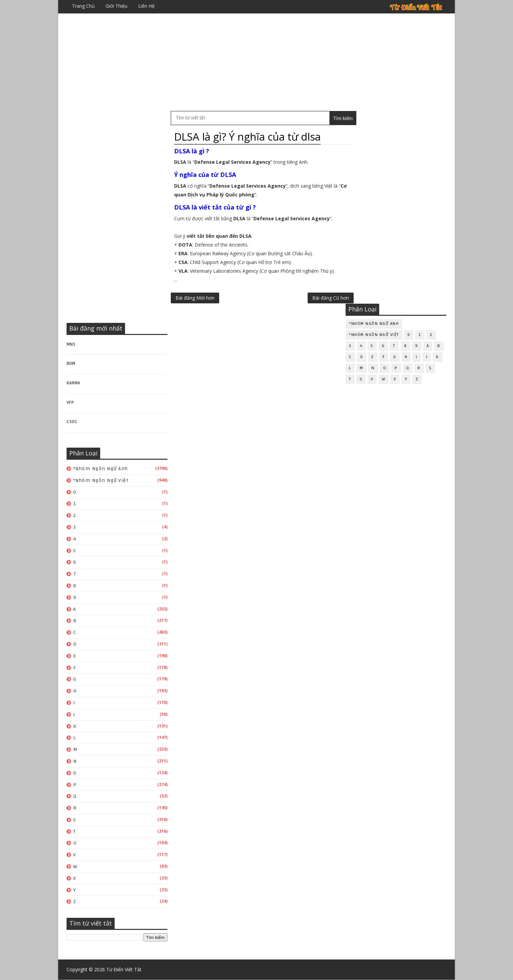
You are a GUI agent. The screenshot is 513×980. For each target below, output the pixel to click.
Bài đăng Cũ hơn (317, 298)
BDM (71, 364)
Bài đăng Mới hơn (195, 298)
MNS (71, 344)
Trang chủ (83, 6)
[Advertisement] (256, 62)
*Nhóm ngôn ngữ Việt (101, 480)
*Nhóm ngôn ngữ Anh (101, 469)
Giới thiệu (116, 6)
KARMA (73, 383)
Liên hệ (146, 6)
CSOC (72, 422)
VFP (70, 403)
